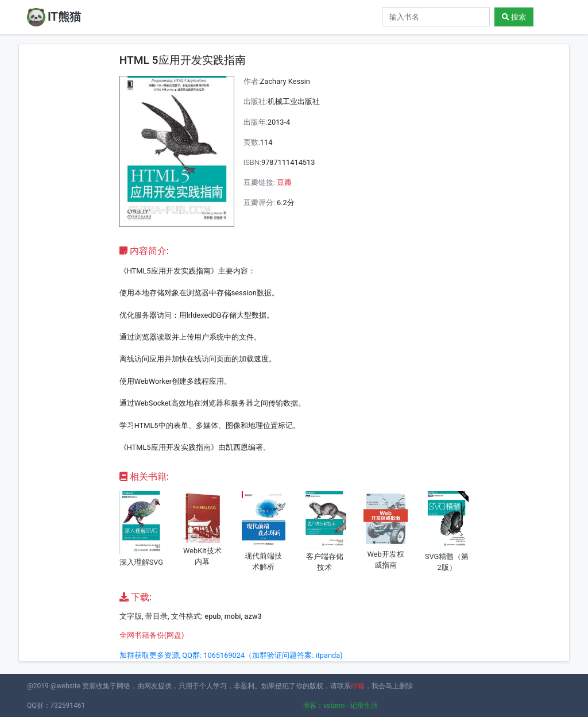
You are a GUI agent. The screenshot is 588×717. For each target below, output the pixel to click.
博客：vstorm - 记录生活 (340, 706)
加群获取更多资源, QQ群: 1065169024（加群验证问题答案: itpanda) (231, 655)
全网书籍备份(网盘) (152, 635)
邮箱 (358, 686)
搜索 (514, 17)
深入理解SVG (141, 562)
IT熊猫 (54, 17)
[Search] (436, 17)
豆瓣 (284, 182)
